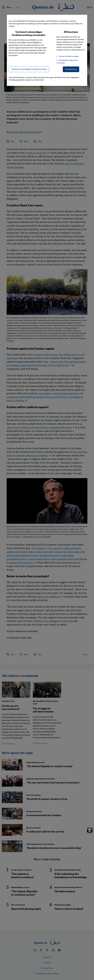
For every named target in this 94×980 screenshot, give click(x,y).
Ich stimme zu (71, 69)
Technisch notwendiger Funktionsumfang (29, 69)
